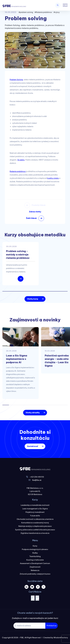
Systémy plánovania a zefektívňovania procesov (35, 530)
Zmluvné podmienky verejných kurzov (35, 574)
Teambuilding (35, 556)
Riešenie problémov (18, 171)
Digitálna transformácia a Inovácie (35, 533)
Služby (35, 553)
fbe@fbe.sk (37, 480)
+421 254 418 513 (37, 477)
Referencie (35, 570)
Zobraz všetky (35, 212)
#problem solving (26, 12)
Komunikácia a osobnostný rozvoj (35, 523)
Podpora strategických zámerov (35, 549)
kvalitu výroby (53, 178)
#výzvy (57, 12)
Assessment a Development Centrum (35, 563)
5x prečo (21, 160)
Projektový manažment (35, 512)
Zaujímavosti (35, 567)
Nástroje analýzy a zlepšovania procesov (35, 526)
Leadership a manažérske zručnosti (35, 505)
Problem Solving (16, 80)
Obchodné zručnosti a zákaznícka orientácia (35, 519)
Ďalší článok (31, 218)
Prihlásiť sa (52, 626)
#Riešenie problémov (43, 12)
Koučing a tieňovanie (35, 560)
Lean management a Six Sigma (35, 509)
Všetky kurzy (33, 299)
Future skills (35, 516)
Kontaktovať (33, 446)
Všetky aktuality (33, 413)
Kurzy (35, 546)
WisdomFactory (61, 638)
